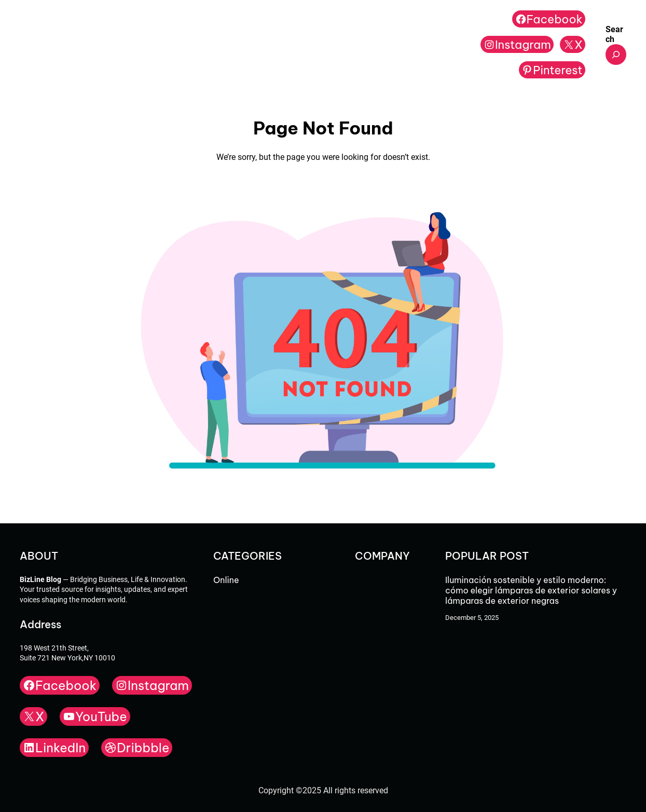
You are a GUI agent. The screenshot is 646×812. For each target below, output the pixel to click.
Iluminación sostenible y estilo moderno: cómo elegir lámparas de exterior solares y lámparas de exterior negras (531, 590)
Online (226, 580)
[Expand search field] (616, 55)
